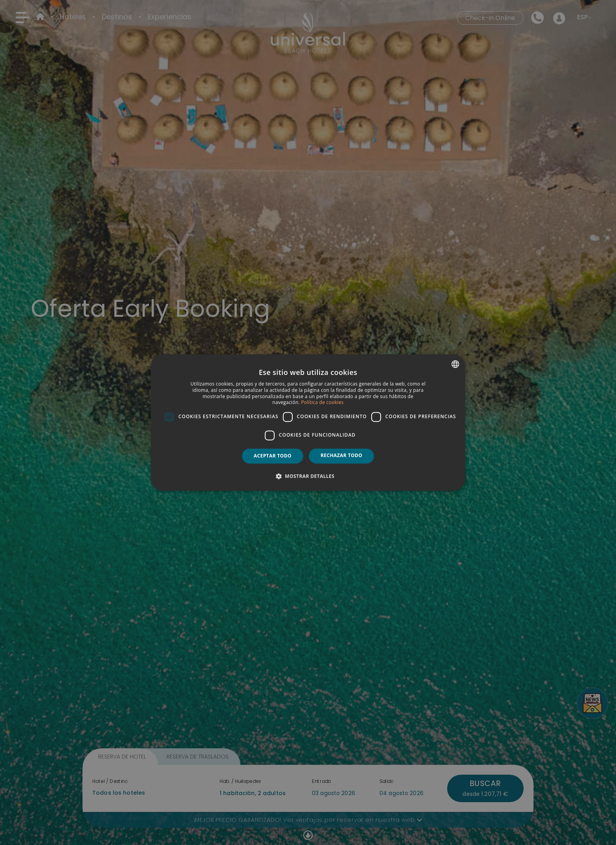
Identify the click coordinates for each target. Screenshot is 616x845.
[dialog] (308, 422)
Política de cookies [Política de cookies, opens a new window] (322, 403)
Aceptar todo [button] (273, 456)
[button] (308, 476)
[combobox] (455, 364)
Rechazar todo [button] (341, 455)
